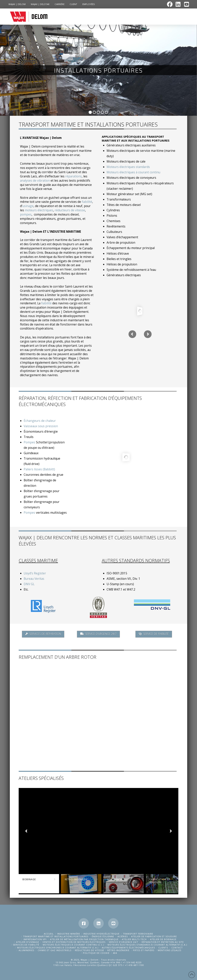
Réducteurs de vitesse (89, 950)
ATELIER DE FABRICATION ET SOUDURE (154, 936)
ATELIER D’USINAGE (28, 942)
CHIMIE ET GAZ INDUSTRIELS (55, 950)
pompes (26, 214)
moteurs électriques (39, 210)
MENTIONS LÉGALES (169, 950)
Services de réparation (43, 634)
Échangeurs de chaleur (40, 421)
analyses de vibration (35, 180)
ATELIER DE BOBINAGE (163, 939)
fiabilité (87, 202)
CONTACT (177, 948)
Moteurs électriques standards (128, 167)
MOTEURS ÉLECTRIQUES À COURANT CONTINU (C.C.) (73, 945)
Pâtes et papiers (144, 950)
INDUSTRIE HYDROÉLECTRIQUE (101, 934)
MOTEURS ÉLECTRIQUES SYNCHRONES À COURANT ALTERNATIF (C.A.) (58, 948)
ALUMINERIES (26, 950)
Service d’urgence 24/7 (98, 634)
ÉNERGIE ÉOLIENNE (103, 936)
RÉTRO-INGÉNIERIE (118, 950)
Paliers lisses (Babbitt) (39, 469)
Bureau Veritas (34, 579)
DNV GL (29, 584)
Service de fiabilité (154, 634)
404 (115, 953)
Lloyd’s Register (35, 573)
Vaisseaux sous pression (41, 426)
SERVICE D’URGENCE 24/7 (123, 942)
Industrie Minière (69, 934)
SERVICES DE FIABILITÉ (26, 945)
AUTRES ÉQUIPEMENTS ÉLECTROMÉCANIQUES (128, 948)
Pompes (29, 442)
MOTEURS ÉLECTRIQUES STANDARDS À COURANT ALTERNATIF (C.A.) (147, 945)
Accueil (49, 934)
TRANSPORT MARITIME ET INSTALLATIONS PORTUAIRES (56, 936)
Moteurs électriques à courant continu (133, 172)
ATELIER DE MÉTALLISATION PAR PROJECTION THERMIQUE (84, 939)
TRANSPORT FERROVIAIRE (138, 934)
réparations (73, 176)
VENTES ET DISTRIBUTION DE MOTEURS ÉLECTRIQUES (74, 942)
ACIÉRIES (123, 936)
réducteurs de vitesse (70, 210)
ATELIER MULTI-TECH (134, 939)
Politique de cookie (96, 953)
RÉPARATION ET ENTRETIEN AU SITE (163, 942)
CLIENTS (163, 948)
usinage (28, 206)
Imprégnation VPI (35, 939)
